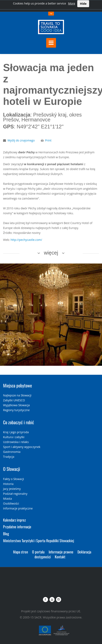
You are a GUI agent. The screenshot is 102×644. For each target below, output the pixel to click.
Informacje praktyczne (18, 508)
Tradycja (9, 457)
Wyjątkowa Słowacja (16, 405)
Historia (8, 484)
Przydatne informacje (17, 527)
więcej (51, 253)
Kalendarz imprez (14, 520)
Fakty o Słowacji (13, 479)
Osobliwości (11, 503)
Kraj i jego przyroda (16, 432)
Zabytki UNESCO (14, 400)
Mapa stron (21, 552)
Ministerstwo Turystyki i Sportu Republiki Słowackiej (39, 541)
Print (48, 140)
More (72, 3)
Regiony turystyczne (16, 410)
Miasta (7, 499)
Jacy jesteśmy (12, 489)
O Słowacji (12, 469)
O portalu (38, 552)
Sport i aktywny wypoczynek (22, 447)
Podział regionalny (15, 494)
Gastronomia (12, 452)
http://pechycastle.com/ (26, 240)
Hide (83, 4)
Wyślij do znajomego (21, 140)
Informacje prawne (61, 552)
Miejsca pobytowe (17, 385)
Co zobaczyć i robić (18, 422)
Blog (6, 534)
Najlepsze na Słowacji (17, 395)
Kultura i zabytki (14, 437)
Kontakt (60, 557)
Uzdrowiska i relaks (16, 442)
